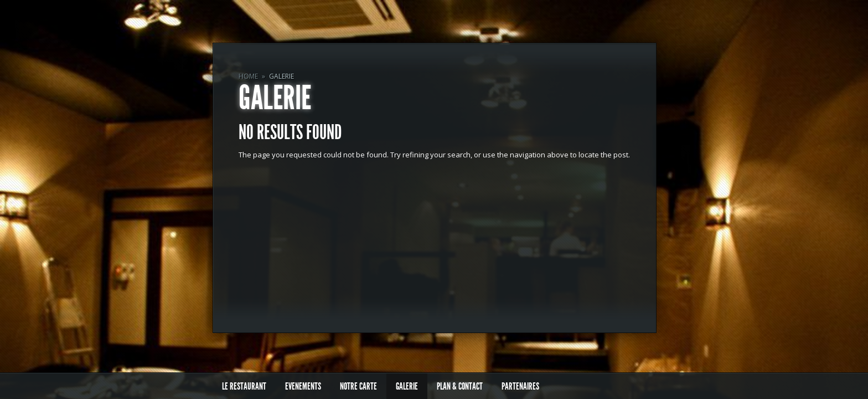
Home (248, 76)
